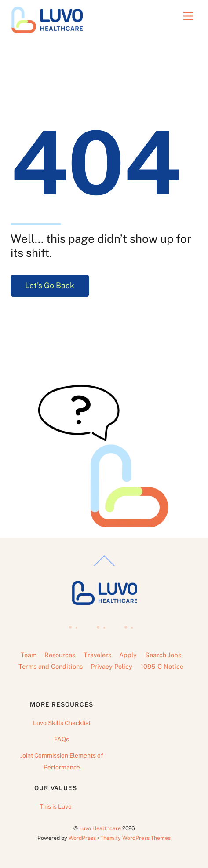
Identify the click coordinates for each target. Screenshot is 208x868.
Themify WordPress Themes (135, 838)
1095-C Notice (162, 666)
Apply (128, 655)
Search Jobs (163, 655)
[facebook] (75, 624)
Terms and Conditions (51, 666)
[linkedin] (103, 624)
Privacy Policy (111, 666)
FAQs (62, 739)
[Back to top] (104, 565)
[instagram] (131, 624)
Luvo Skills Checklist (62, 723)
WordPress (82, 838)
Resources (60, 655)
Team (29, 655)
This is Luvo (56, 806)
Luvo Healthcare (100, 828)
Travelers (97, 655)
